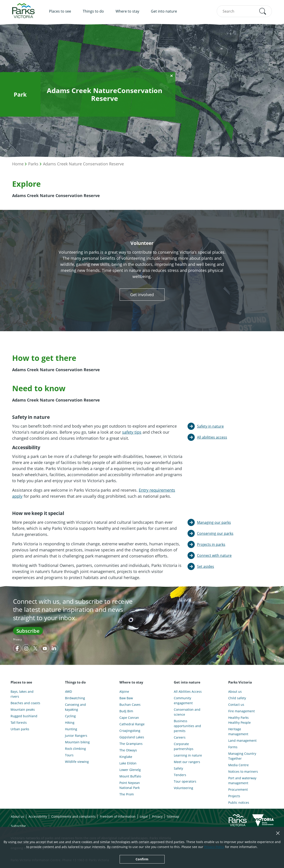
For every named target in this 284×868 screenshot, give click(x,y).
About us (235, 692)
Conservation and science (187, 712)
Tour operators (185, 781)
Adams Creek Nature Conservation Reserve (83, 164)
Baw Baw (126, 698)
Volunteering (183, 788)
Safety (178, 768)
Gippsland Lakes (132, 737)
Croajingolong (130, 731)
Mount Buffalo (130, 776)
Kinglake (126, 757)
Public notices (239, 803)
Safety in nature (210, 426)
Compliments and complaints (73, 816)
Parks (33, 164)
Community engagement (183, 700)
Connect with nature (214, 555)
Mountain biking (77, 742)
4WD (68, 692)
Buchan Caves (130, 705)
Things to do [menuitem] (93, 11)
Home (18, 164)
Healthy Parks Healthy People (239, 720)
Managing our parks (214, 522)
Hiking (70, 723)
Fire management (242, 711)
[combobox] (244, 11)
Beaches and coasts (25, 703)
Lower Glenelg (130, 770)
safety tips (132, 432)
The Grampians (131, 744)
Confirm (142, 859)
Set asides (206, 566)
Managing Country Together (242, 756)
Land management (242, 740)
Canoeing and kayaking (75, 707)
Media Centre (238, 765)
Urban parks (20, 729)
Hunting (71, 729)
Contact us (236, 705)
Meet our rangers (187, 762)
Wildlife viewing (77, 762)
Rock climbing (75, 749)
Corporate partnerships (184, 746)
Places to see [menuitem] (60, 11)
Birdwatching (75, 698)
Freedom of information (118, 816)
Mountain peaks (23, 709)
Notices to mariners (243, 771)
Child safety (237, 698)
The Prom (127, 794)
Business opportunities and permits (187, 726)
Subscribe (28, 631)
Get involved (142, 295)
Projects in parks (211, 544)
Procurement (238, 789)
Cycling (70, 716)
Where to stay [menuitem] (127, 11)
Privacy (17, 639)
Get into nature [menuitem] (164, 11)
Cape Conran (129, 718)
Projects (234, 796)
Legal (144, 816)
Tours (69, 755)
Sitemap (173, 816)
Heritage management (238, 731)
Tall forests (19, 723)
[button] (263, 11)
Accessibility (38, 816)
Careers (180, 737)
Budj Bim (126, 711)
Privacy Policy (214, 847)
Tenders (180, 775)
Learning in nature (188, 755)
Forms (233, 747)
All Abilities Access (188, 692)
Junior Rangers (76, 736)
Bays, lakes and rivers (22, 694)
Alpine (124, 692)
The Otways (128, 750)
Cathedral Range (132, 724)
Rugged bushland (24, 716)
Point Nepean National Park (130, 785)
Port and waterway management (242, 780)
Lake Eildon (128, 763)
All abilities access (212, 437)
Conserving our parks (215, 533)
